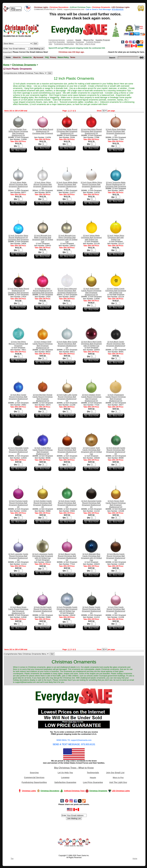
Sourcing (34, 773)
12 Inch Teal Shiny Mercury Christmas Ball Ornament (18, 344)
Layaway (70, 40)
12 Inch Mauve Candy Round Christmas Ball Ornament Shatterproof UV (67, 557)
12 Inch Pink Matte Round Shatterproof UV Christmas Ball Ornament (43, 131)
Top (12, 859)
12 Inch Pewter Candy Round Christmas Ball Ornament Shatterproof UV (91, 610)
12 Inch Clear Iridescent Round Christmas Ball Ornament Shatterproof (67, 291)
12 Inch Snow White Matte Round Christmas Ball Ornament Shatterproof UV (67, 186)
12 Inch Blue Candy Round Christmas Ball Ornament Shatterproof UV (18, 398)
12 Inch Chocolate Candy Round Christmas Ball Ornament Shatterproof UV (18, 451)
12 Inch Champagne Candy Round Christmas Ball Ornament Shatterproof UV (116, 398)
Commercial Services (57, 40)
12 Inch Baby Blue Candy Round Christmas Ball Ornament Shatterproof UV (67, 345)
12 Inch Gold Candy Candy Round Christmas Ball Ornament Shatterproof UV (91, 292)
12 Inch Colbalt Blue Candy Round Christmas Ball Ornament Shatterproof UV (43, 451)
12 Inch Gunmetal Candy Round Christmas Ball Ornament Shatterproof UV (91, 504)
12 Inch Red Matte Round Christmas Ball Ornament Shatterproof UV (67, 131)
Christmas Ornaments (24, 65)
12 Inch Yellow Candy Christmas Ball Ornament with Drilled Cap (116, 291)
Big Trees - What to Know (85, 44)
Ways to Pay (118, 778)
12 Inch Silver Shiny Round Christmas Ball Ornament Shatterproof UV (43, 186)
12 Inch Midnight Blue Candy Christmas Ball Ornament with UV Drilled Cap (91, 557)
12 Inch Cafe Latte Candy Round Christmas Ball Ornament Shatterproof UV (67, 398)
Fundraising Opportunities (64, 44)
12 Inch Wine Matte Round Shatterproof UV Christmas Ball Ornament (18, 291)
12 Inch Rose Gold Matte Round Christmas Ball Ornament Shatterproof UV (116, 132)
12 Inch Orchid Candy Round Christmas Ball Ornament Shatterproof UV (43, 610)
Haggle (93, 778)
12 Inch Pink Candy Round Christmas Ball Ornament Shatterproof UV (116, 610)
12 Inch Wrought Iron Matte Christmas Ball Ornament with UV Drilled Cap (43, 239)
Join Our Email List (115, 773)
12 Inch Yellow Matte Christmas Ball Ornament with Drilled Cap (91, 238)
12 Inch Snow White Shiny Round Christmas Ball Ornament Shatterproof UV (91, 186)
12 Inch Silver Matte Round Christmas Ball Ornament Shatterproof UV (18, 186)
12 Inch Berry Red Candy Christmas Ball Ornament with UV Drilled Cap (91, 344)
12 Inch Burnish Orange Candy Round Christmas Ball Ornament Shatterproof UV (43, 398)
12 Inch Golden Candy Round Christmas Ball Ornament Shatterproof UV (43, 504)
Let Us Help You (65, 773)
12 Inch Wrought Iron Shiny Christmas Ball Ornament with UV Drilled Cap (67, 239)
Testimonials (93, 773)
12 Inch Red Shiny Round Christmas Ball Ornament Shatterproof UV (91, 131)
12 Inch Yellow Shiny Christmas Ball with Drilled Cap (116, 238)
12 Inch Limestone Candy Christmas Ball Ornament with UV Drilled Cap (43, 556)
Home (6, 65)
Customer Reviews (93, 42)
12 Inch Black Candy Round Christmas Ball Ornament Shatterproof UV (116, 345)
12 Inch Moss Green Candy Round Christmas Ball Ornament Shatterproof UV (18, 610)
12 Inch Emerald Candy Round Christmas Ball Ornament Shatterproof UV (116, 451)
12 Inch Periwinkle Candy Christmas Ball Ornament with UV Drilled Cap (67, 609)
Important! (8, 52)
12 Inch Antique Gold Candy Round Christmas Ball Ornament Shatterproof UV (43, 345)
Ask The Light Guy (118, 782)
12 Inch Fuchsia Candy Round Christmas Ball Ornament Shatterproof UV (18, 504)
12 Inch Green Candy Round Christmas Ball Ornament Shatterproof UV (67, 504)
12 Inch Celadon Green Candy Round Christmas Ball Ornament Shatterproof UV (91, 398)
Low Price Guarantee (57, 42)
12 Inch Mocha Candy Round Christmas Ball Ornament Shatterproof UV (116, 557)
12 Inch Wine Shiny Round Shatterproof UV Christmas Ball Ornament (43, 291)
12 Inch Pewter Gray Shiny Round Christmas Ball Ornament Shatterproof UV (18, 132)
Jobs (50, 44)
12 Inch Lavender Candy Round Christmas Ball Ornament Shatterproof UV (18, 557)
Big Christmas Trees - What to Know (74, 768)
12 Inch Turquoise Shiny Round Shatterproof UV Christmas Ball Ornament (18, 238)
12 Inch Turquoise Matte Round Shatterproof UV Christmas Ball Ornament (116, 185)
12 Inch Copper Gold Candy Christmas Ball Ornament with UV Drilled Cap (91, 451)
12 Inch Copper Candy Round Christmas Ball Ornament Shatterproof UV (67, 451)
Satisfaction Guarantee (75, 42)
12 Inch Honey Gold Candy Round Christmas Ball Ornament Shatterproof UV (116, 504)
